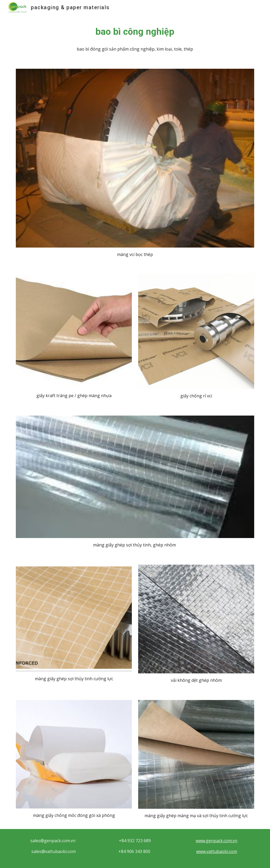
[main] (135, 32)
